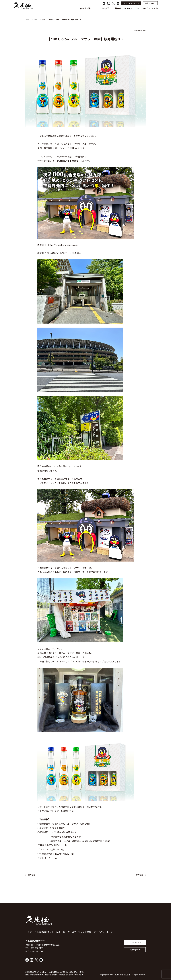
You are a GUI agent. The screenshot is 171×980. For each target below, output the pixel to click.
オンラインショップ (131, 3)
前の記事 (32, 875)
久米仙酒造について (89, 8)
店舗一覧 (117, 8)
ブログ (36, 19)
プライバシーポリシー (104, 932)
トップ (28, 19)
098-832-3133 (37, 948)
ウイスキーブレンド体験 (147, 8)
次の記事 (139, 875)
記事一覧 (128, 8)
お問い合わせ (150, 3)
